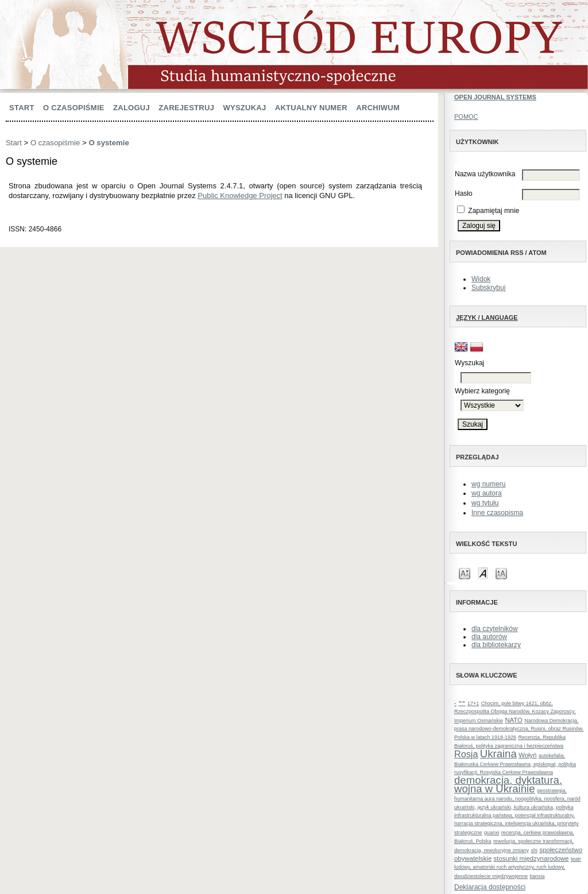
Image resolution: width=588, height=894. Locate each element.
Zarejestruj (186, 108)
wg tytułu (485, 503)
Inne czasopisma (497, 513)
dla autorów (489, 637)
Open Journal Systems (495, 97)
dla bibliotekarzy (496, 645)
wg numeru (488, 484)
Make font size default (483, 573)
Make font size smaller (465, 573)
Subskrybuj (488, 288)
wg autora (487, 493)
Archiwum (378, 108)
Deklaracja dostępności (490, 887)
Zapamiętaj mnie (494, 211)
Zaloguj (131, 108)
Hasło (464, 193)
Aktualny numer (311, 108)
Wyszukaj (244, 108)
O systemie (109, 143)
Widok (481, 279)
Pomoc (466, 117)
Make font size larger (501, 573)
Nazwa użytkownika (485, 174)
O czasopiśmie (74, 108)
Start (22, 108)
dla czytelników (495, 629)
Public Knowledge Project (240, 196)
